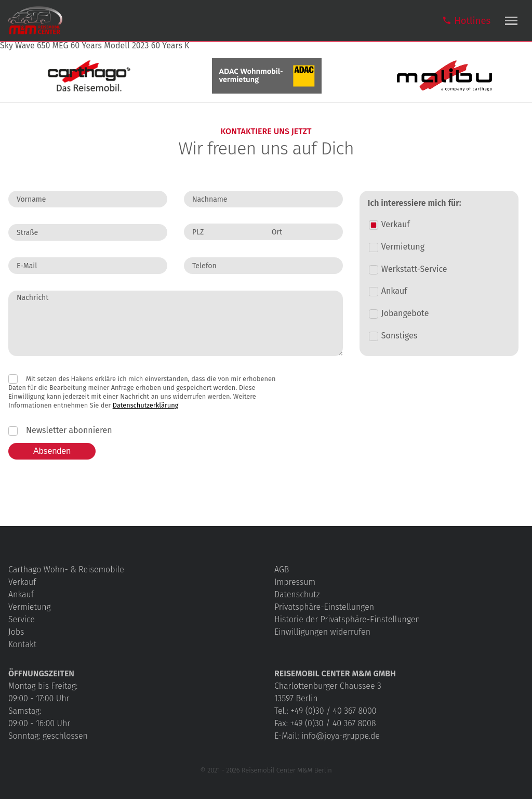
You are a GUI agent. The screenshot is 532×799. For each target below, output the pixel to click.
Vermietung (30, 607)
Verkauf (22, 582)
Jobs (16, 632)
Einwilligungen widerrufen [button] (322, 632)
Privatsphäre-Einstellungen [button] (324, 607)
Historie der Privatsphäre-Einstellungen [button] (347, 619)
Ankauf (21, 594)
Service (22, 619)
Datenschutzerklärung (146, 405)
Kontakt (22, 644)
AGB (282, 569)
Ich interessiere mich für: (415, 203)
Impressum (295, 582)
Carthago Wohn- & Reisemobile (66, 569)
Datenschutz (297, 594)
